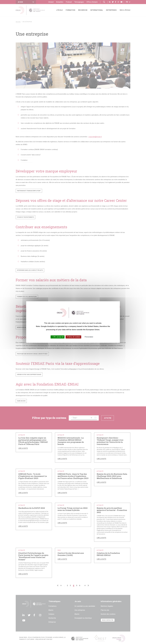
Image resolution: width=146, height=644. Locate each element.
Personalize (89, 337)
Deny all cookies (73, 337)
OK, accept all (58, 337)
